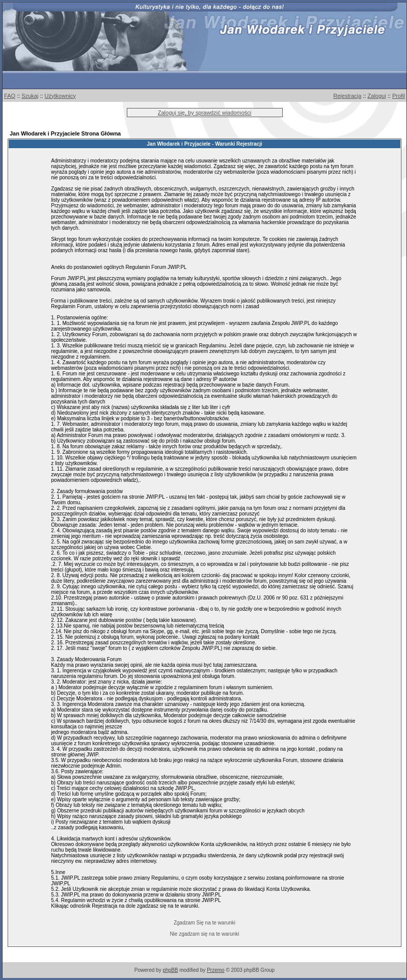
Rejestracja (347, 96)
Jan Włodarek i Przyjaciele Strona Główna (65, 133)
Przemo (215, 970)
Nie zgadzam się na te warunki (204, 934)
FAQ (10, 96)
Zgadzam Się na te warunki (205, 923)
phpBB (170, 970)
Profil (399, 96)
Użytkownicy (60, 96)
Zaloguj (377, 96)
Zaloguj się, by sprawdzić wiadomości (205, 113)
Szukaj (30, 96)
